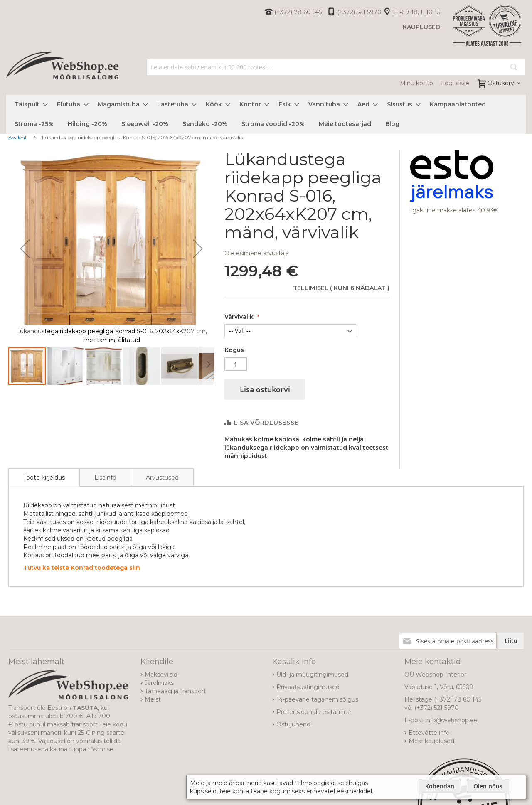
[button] (25, 248)
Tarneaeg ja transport (175, 691)
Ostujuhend (293, 724)
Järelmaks (159, 683)
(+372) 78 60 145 (298, 12)
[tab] (44, 478)
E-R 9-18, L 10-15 (416, 12)
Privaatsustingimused (308, 687)
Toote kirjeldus (44, 478)
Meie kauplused (431, 741)
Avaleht (18, 137)
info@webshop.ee (451, 720)
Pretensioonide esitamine (314, 712)
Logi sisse (455, 83)
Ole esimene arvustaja (257, 253)
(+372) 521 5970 (359, 12)
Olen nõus (488, 786)
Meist (153, 699)
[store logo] (62, 75)
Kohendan (440, 786)
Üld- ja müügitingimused (312, 675)
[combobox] (336, 67)
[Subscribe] (511, 641)
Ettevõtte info (429, 733)
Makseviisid (161, 675)
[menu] (266, 114)
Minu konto (416, 83)
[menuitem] (29, 105)
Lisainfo (105, 478)
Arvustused (162, 478)
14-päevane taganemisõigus (317, 699)
